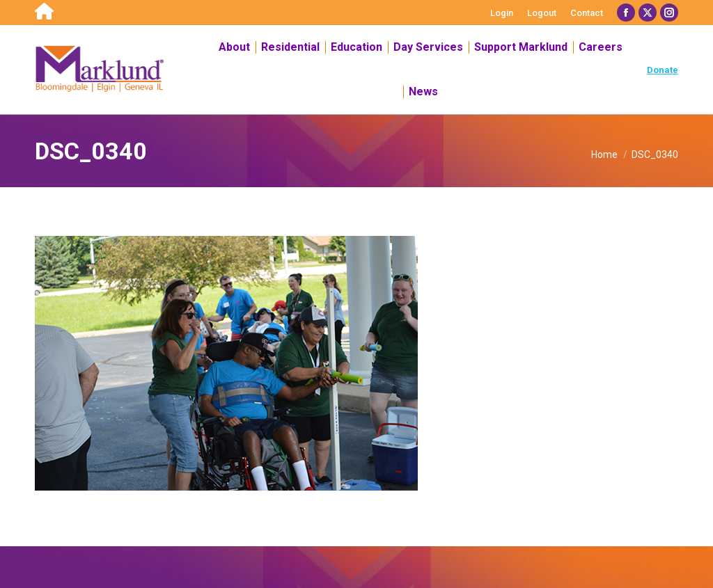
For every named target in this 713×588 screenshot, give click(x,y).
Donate (663, 70)
